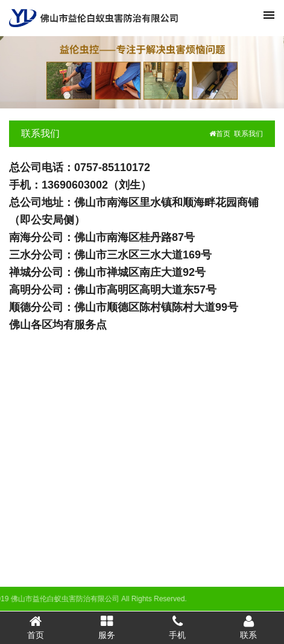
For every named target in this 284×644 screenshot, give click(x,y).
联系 (248, 627)
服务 (107, 627)
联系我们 (40, 133)
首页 (220, 134)
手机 (178, 627)
